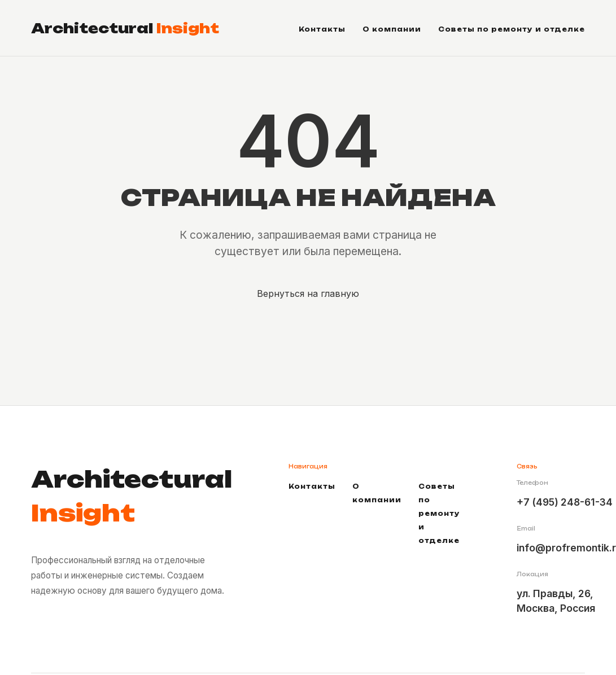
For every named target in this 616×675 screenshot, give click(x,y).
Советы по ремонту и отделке (512, 29)
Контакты (322, 29)
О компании (392, 29)
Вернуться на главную (308, 293)
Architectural (125, 28)
